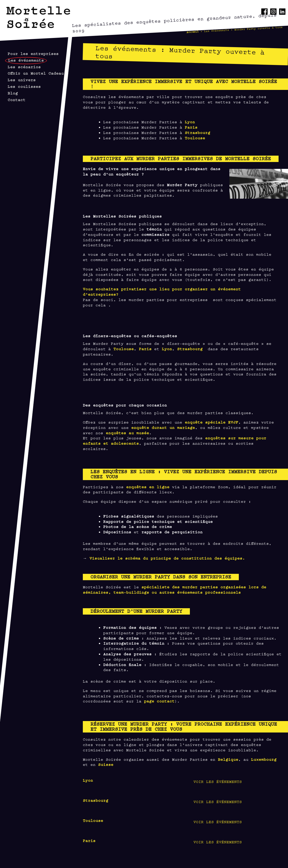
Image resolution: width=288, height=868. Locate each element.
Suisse (106, 764)
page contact (159, 701)
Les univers (22, 80)
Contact (17, 99)
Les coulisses (24, 86)
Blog (13, 93)
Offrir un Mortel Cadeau (36, 73)
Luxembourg (264, 759)
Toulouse (195, 138)
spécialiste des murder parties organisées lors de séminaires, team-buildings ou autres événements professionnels (175, 589)
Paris (191, 127)
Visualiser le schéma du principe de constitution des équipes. (167, 558)
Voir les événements (218, 781)
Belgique (228, 759)
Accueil (193, 32)
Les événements (26, 60)
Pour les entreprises (33, 53)
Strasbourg (198, 132)
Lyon (190, 122)
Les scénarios (24, 67)
